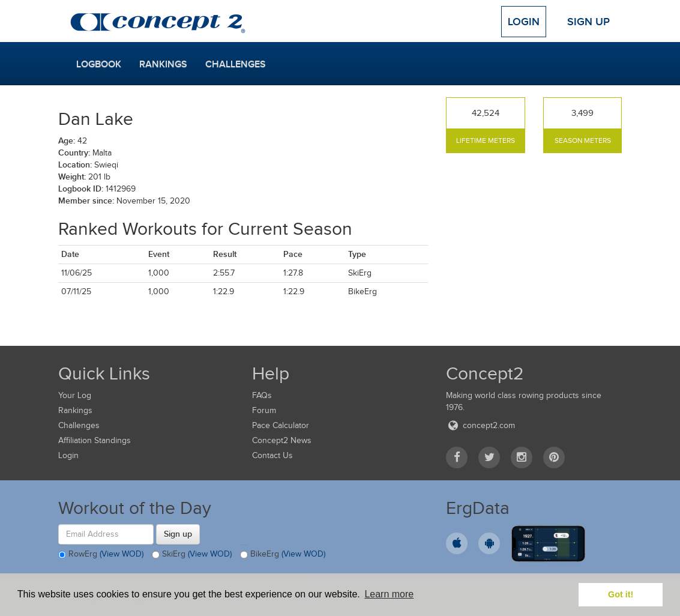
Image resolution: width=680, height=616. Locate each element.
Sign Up (588, 22)
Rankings (163, 64)
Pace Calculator (281, 425)
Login (524, 22)
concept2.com (480, 425)
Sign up (178, 534)
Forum (264, 410)
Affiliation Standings (95, 440)
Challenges (236, 64)
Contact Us (272, 455)
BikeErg (283, 555)
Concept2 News (282, 440)
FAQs (262, 395)
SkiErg (192, 555)
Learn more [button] (389, 594)
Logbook (99, 64)
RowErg (101, 555)
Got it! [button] (621, 594)
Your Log (75, 395)
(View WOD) (122, 554)
